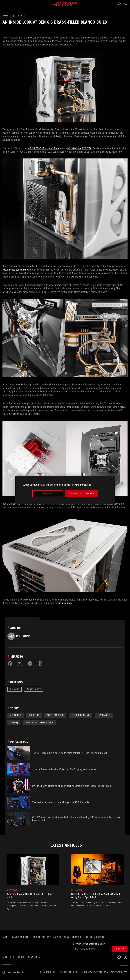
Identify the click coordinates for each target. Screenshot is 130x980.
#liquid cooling (80, 715)
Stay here (48, 493)
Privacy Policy (47, 972)
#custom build (55, 715)
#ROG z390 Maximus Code (40, 723)
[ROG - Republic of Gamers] (65, 4)
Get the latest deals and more (89, 944)
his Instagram (65, 603)
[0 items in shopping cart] (126, 4)
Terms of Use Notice (69, 972)
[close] (110, 480)
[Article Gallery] (41, 937)
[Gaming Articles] (20, 937)
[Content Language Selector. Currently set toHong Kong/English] (13, 972)
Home (21, 957)
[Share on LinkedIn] (30, 664)
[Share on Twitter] (20, 664)
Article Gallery (34, 689)
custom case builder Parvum (17, 270)
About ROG (8, 957)
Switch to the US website (82, 493)
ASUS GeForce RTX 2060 (79, 148)
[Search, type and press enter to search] (119, 4)
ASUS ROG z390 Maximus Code (44, 148)
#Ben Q (14, 723)
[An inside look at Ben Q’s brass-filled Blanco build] (79, 937)
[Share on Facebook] (10, 664)
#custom (34, 715)
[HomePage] (5, 937)
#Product (16, 715)
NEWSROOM (34, 957)
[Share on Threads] (40, 664)
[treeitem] (33, 882)
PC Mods (15, 689)
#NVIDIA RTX (104, 715)
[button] (4, 4)
